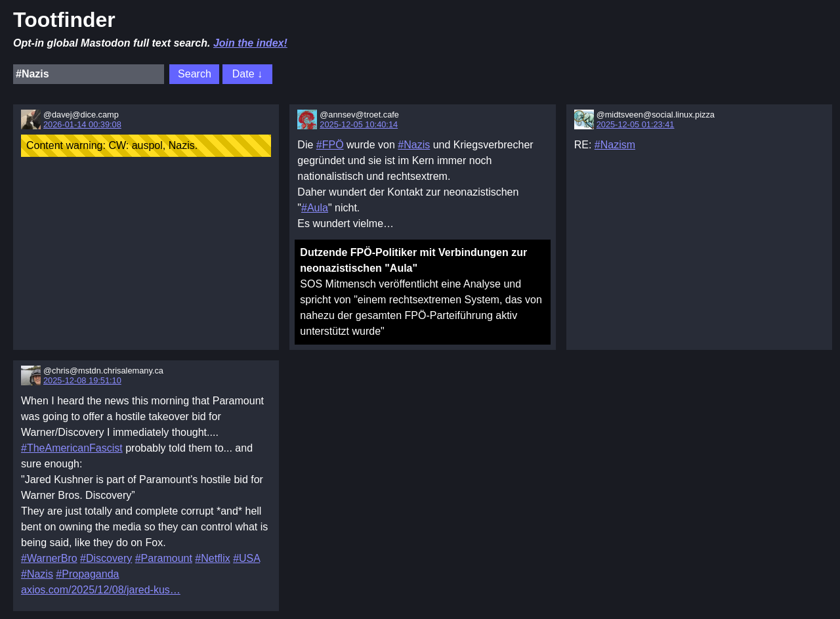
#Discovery (106, 558)
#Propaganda (87, 574)
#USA (246, 558)
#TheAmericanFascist (72, 448)
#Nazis (414, 145)
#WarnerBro (49, 558)
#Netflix (212, 558)
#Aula (315, 208)
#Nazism (615, 145)
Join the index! (250, 43)
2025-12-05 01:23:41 (636, 124)
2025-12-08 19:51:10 (82, 380)
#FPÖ (330, 145)
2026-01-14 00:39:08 (82, 124)
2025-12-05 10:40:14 (359, 124)
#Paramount (164, 558)
